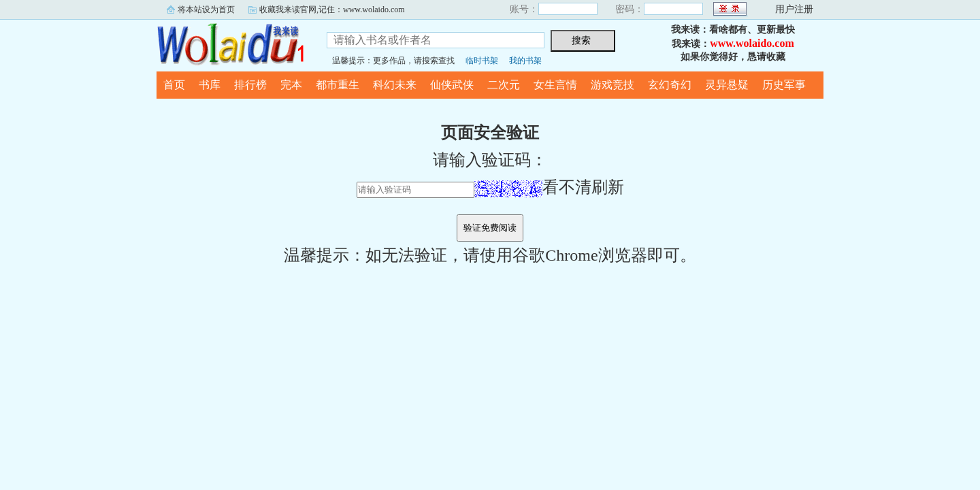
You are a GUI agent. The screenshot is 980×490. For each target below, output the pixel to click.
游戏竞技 (612, 85)
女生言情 (555, 85)
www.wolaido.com (752, 43)
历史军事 (784, 85)
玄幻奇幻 (670, 85)
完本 (291, 85)
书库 (210, 85)
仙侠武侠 (452, 85)
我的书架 (525, 61)
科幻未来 (395, 85)
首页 (174, 85)
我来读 (231, 44)
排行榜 (250, 85)
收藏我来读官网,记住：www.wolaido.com (332, 10)
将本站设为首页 (206, 10)
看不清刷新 (549, 187)
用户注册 (794, 9)
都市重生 (338, 85)
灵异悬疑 (727, 85)
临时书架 (482, 61)
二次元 (504, 85)
